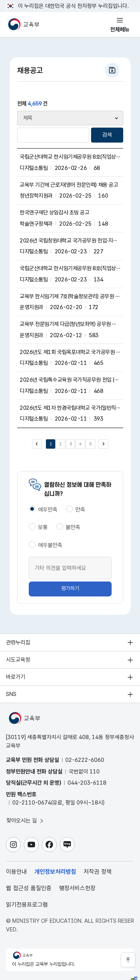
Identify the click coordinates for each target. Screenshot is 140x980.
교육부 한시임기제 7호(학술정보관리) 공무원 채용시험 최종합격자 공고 (70, 296)
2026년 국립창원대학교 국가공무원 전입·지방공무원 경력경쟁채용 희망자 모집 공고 (70, 241)
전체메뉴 (120, 30)
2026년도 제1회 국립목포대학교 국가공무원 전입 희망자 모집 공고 (70, 352)
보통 (43, 527)
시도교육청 (18, 660)
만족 (80, 510)
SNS (11, 694)
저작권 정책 (98, 872)
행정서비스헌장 (77, 888)
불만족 (73, 527)
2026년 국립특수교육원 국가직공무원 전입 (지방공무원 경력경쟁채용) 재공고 (70, 380)
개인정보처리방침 (55, 872)
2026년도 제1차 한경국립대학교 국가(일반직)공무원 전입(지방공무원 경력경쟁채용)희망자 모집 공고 (70, 408)
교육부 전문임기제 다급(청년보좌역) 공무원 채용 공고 (70, 324)
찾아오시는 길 (25, 821)
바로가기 (16, 677)
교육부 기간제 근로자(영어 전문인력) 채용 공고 (69, 185)
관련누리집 (18, 642)
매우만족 (48, 510)
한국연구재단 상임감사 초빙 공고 (55, 213)
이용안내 (16, 872)
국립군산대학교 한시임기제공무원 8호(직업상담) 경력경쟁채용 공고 (70, 157)
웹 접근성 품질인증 (29, 888)
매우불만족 (50, 545)
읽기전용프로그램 (27, 905)
